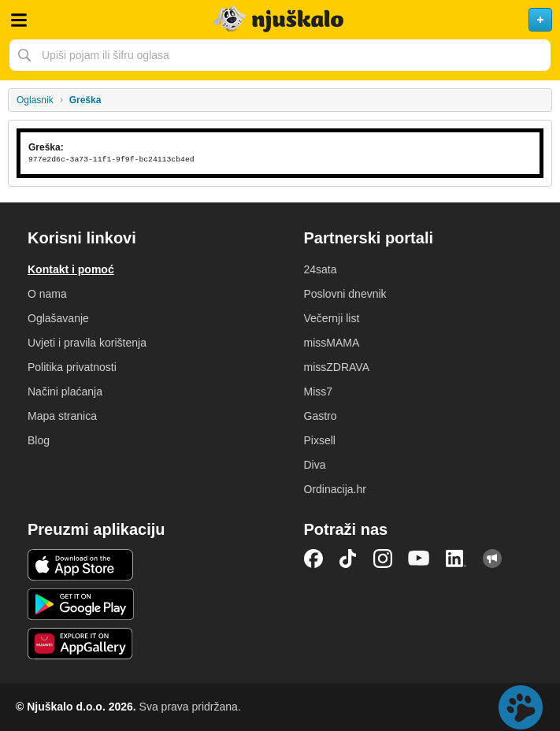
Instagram (383, 558)
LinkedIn (456, 558)
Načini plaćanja (65, 391)
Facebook (313, 558)
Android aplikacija (81, 604)
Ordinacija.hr (335, 489)
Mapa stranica (62, 416)
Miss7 (319, 391)
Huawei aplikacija (81, 644)
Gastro (321, 416)
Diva (315, 465)
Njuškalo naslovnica (280, 20)
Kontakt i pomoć (71, 269)
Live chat (521, 707)
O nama (47, 294)
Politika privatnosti (72, 367)
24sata (321, 269)
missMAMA (332, 343)
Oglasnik (35, 100)
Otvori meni (19, 20)
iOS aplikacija (81, 565)
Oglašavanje (58, 318)
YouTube (419, 558)
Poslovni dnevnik (345, 294)
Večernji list (332, 318)
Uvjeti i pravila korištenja (87, 343)
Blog (39, 440)
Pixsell (320, 440)
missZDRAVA (337, 367)
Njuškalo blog (492, 558)
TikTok (348, 558)
